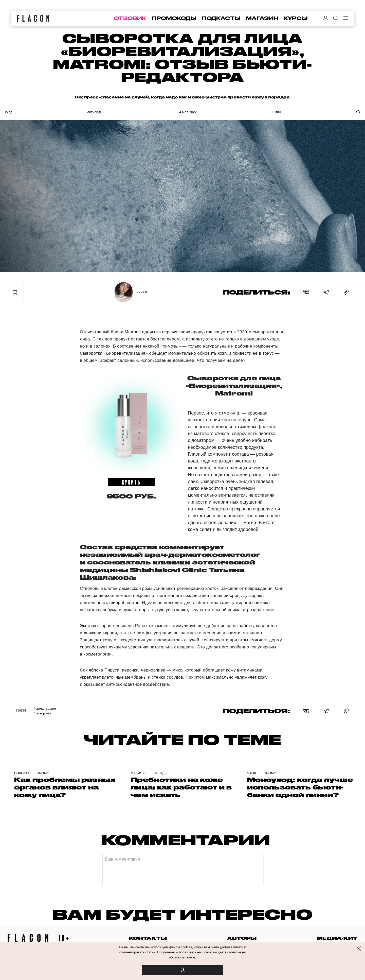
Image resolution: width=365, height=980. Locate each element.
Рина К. (142, 292)
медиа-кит (337, 938)
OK (182, 970)
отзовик (130, 18)
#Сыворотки (43, 713)
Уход (9, 112)
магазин (262, 18)
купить (131, 482)
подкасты (221, 18)
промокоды (174, 18)
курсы (296, 18)
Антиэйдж (95, 112)
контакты (148, 938)
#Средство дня (45, 708)
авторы (242, 938)
